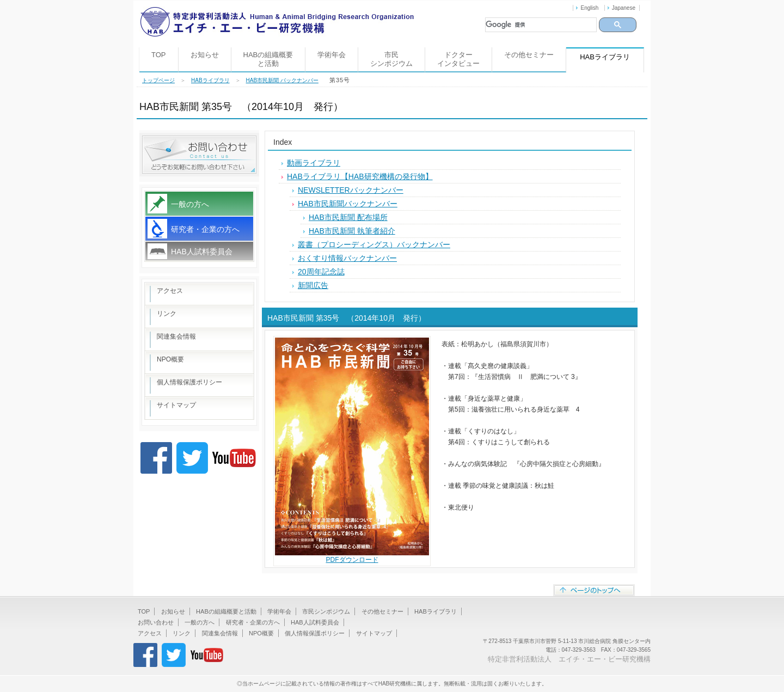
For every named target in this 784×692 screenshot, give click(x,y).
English (589, 8)
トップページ (158, 80)
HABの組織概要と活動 (268, 59)
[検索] (541, 25)
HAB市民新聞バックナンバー (348, 204)
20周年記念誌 (321, 272)
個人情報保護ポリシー (189, 382)
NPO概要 (170, 359)
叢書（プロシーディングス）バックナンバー (374, 244)
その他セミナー (529, 55)
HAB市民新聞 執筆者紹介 (352, 231)
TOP (159, 55)
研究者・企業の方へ (205, 229)
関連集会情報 (176, 336)
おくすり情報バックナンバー (347, 258)
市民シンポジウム (391, 59)
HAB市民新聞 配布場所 (348, 217)
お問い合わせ (156, 622)
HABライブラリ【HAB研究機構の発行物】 (360, 176)
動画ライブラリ (314, 163)
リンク (167, 314)
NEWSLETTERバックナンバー (351, 190)
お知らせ (205, 55)
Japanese (624, 8)
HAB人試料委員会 (202, 252)
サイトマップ (176, 405)
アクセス (170, 291)
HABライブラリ (210, 80)
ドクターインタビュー (458, 59)
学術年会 (332, 55)
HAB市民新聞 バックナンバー (282, 80)
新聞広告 (313, 285)
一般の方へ (190, 204)
